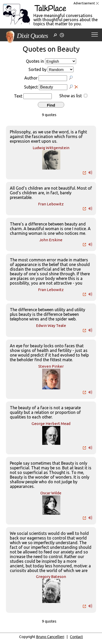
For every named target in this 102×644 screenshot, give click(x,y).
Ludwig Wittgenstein (51, 148)
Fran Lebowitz (51, 204)
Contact (76, 637)
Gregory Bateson (51, 577)
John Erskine (51, 240)
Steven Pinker (51, 366)
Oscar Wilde (51, 493)
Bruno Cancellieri (50, 637)
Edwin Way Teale (51, 325)
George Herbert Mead (51, 424)
